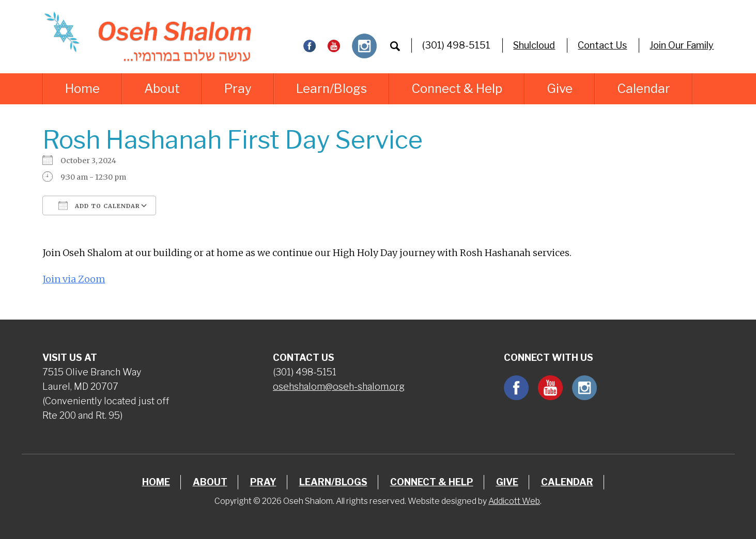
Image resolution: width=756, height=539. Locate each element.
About (162, 89)
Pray (238, 89)
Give (560, 89)
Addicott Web (514, 501)
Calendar (644, 89)
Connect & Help (457, 89)
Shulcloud (534, 45)
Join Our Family (682, 45)
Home (82, 89)
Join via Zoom (74, 279)
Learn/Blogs (331, 89)
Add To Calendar (99, 205)
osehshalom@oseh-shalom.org (339, 386)
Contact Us (602, 45)
